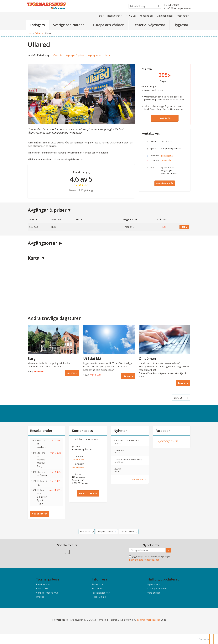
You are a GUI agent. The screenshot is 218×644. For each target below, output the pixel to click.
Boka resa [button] (165, 118)
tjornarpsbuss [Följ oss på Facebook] (167, 156)
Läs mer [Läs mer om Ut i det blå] (127, 376)
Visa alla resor (40, 514)
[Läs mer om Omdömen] (165, 355)
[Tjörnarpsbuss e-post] (149, 620)
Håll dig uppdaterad (163, 579)
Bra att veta (98, 589)
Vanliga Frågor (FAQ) (47, 593)
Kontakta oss (147, 16)
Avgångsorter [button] (95, 55)
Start (102, 16)
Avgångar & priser (47, 210)
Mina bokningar (165, 16)
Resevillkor (97, 584)
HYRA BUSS (131, 16)
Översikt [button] (58, 55)
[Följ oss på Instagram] (69, 552)
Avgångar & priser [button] (75, 55)
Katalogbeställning (157, 589)
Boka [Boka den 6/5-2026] (184, 227)
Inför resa (100, 579)
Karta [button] (108, 55)
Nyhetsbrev (153, 584)
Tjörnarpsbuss (168, 441)
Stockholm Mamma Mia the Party (42, 460)
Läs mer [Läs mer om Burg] (71, 373)
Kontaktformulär (165, 183)
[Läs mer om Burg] (53, 350)
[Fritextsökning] (143, 6)
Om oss (40, 597)
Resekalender (114, 16)
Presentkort (183, 16)
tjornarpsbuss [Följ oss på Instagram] (167, 160)
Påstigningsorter (101, 593)
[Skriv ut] (181, 398)
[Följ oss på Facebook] (66, 552)
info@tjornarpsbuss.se (171, 149)
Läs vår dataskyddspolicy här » (145, 560)
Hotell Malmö (99, 597)
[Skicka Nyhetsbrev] (168, 550)
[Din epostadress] (147, 550)
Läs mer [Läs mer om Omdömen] (182, 383)
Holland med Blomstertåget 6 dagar (42, 497)
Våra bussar (154, 593)
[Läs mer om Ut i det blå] (109, 352)
